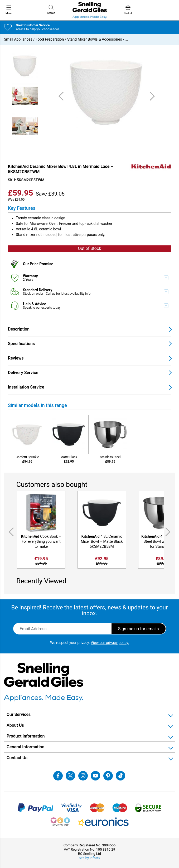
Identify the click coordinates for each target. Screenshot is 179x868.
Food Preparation (50, 39)
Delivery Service (23, 373)
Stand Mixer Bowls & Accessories (95, 39)
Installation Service (26, 387)
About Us (15, 725)
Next (169, 532)
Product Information (26, 736)
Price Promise (42, 264)
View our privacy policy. (110, 643)
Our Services (19, 714)
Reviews (16, 358)
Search (51, 10)
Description (19, 329)
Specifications (21, 344)
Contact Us (17, 758)
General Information (25, 747)
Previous (10, 532)
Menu (9, 10)
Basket (128, 10)
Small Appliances (18, 39)
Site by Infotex (89, 858)
